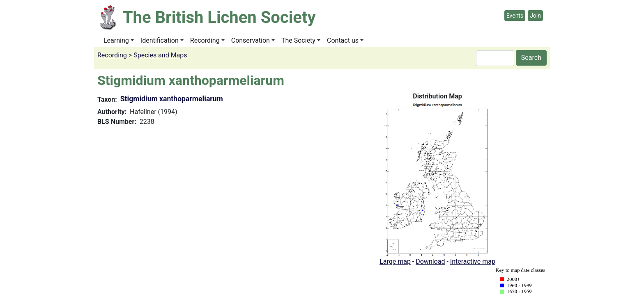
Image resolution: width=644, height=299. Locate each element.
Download (430, 261)
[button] (437, 179)
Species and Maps (160, 55)
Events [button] (515, 16)
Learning (116, 40)
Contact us (343, 40)
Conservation (251, 40)
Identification (160, 40)
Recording (205, 40)
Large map (395, 261)
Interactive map (473, 261)
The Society (298, 40)
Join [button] (535, 16)
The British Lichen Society (219, 17)
